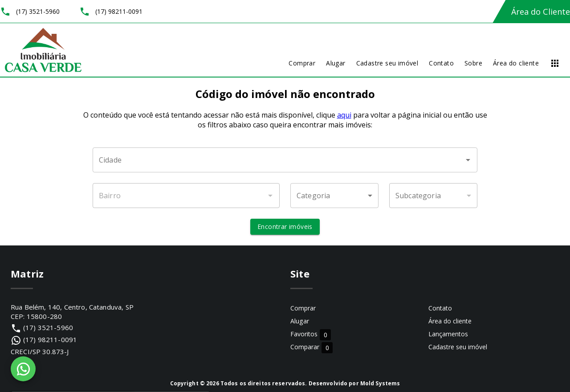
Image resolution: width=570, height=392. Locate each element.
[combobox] (285, 160)
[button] (334, 196)
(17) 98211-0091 (50, 339)
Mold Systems (380, 383)
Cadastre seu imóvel (458, 347)
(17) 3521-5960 (48, 327)
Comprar (303, 308)
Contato (440, 308)
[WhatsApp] (23, 369)
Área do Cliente (541, 12)
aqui (344, 115)
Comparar (311, 347)
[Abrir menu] (555, 63)
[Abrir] (468, 160)
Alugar (300, 321)
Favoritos (311, 334)
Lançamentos (448, 334)
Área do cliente (450, 321)
